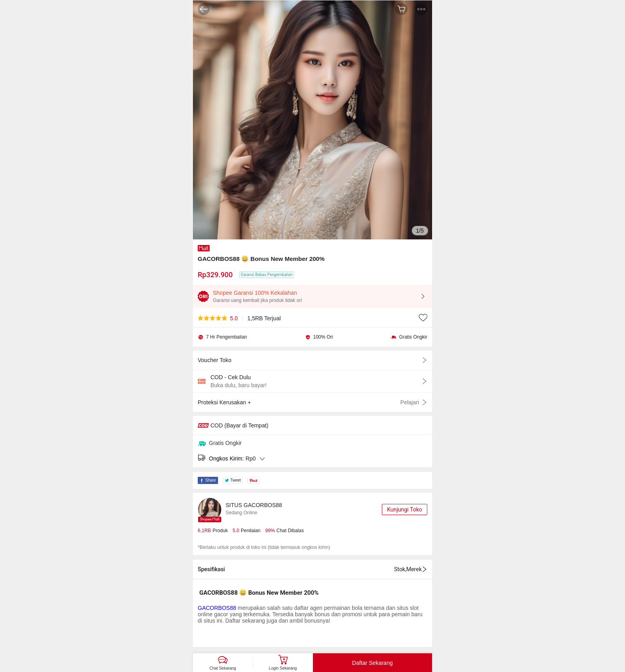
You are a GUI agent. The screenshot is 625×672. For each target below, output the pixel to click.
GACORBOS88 (217, 608)
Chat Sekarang (223, 668)
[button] (421, 9)
